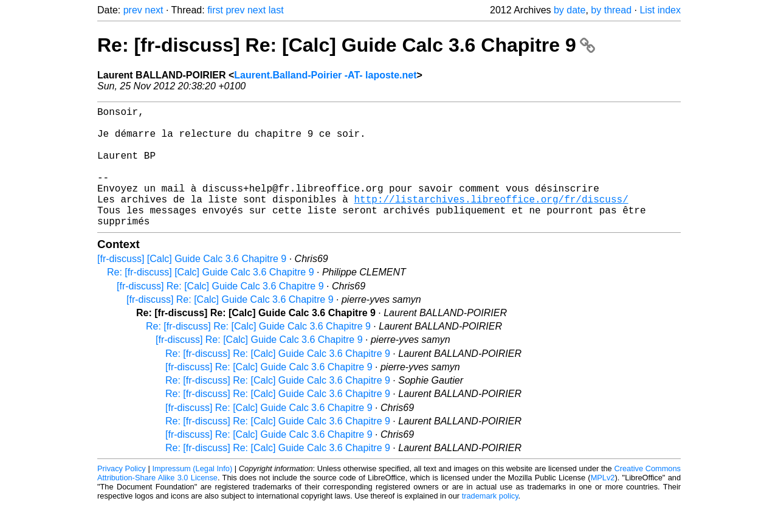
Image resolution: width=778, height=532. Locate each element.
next (154, 10)
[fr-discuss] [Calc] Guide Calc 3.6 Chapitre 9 (192, 285)
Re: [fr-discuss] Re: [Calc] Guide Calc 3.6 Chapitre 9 (346, 45)
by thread (611, 10)
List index (660, 10)
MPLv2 (603, 504)
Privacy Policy (122, 495)
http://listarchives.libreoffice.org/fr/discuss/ (491, 221)
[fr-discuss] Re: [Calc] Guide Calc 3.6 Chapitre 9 (220, 313)
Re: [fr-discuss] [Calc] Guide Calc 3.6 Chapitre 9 (211, 299)
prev (133, 10)
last (276, 10)
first (215, 10)
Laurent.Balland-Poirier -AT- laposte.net (325, 75)
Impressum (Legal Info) (192, 495)
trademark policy (490, 523)
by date (570, 10)
